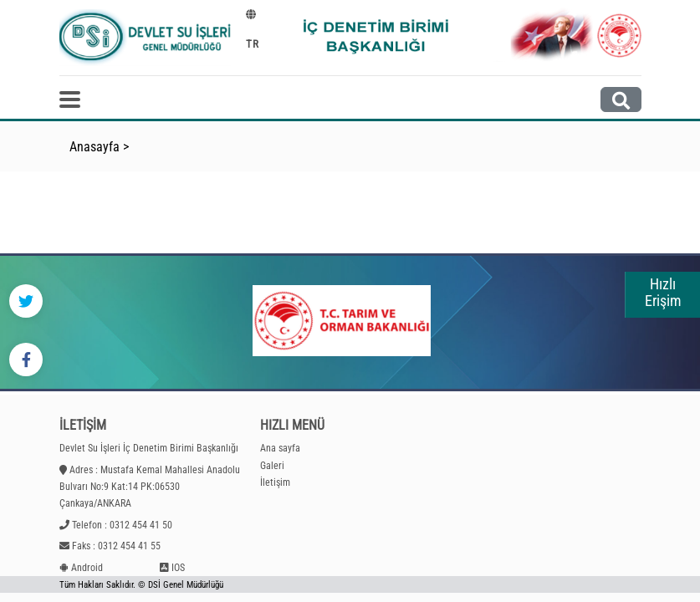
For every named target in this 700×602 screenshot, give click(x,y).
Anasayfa (95, 147)
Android (87, 568)
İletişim (275, 482)
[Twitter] (26, 301)
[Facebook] (26, 360)
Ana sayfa (280, 448)
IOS (178, 568)
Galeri (272, 466)
